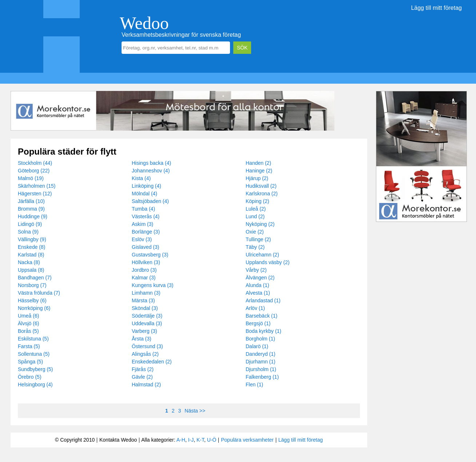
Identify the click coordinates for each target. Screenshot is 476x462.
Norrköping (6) (34, 308)
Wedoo (144, 23)
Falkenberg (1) (262, 377)
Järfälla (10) (31, 201)
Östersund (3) (147, 346)
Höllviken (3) (146, 262)
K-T (200, 440)
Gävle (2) (142, 377)
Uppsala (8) (31, 270)
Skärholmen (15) (37, 186)
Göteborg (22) (34, 171)
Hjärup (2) (257, 178)
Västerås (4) (146, 216)
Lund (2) (255, 216)
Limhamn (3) (146, 293)
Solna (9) (28, 232)
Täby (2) (255, 247)
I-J (191, 440)
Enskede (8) (31, 247)
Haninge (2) (259, 171)
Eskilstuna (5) (33, 339)
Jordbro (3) (144, 270)
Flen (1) (254, 385)
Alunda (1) (257, 285)
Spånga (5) (30, 362)
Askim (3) (142, 224)
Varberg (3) (144, 331)
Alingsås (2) (145, 354)
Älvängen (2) (260, 278)
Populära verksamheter (247, 440)
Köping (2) (257, 201)
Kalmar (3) (144, 278)
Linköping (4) (146, 186)
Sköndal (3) (145, 308)
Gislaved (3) (145, 247)
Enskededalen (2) (152, 362)
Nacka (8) (29, 262)
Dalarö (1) (257, 346)
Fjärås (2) (143, 369)
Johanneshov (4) (151, 171)
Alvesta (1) (258, 293)
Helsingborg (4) (35, 385)
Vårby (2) (256, 270)
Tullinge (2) (258, 239)
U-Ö (212, 440)
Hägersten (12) (35, 194)
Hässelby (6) (32, 300)
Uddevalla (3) (147, 323)
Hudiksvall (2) (261, 186)
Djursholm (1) (261, 369)
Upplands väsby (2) (268, 262)
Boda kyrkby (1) (263, 331)
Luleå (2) (256, 209)
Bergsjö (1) (258, 323)
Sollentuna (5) (34, 354)
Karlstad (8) (31, 255)
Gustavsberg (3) (150, 255)
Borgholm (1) (260, 339)
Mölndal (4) (144, 194)
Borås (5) (28, 331)
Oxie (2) (255, 232)
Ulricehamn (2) (262, 255)
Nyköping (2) (260, 224)
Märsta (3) (143, 300)
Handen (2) (258, 163)
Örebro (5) (30, 377)
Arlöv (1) (255, 308)
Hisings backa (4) (151, 163)
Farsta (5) (29, 346)
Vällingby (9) (32, 239)
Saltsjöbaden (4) (150, 201)
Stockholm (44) (35, 163)
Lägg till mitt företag (436, 8)
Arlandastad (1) (263, 300)
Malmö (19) (31, 178)
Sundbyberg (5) (35, 369)
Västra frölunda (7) (39, 293)
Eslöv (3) (142, 239)
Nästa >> (195, 411)
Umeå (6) (28, 316)
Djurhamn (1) (261, 362)
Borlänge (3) (146, 232)
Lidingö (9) (30, 224)
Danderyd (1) (261, 354)
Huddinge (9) (33, 216)
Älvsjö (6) (28, 323)
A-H (181, 440)
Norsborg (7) (32, 285)
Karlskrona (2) (262, 194)
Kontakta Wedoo (118, 440)
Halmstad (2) (146, 385)
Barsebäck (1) (261, 316)
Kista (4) (141, 178)
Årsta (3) (142, 339)
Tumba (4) (143, 209)
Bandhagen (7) (35, 278)
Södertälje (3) (147, 316)
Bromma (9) (31, 209)
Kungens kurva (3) (152, 285)
